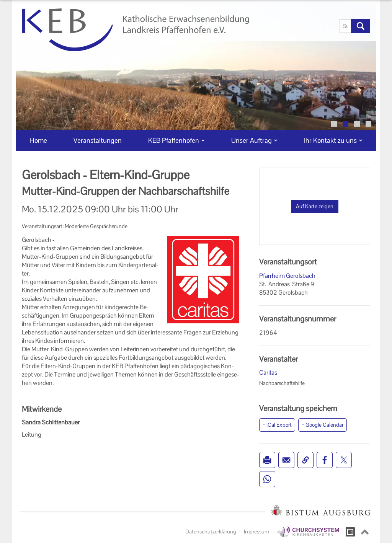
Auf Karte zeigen (315, 206)
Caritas (268, 373)
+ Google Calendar (323, 425)
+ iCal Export (277, 425)
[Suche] (345, 26)
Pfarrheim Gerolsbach (287, 276)
